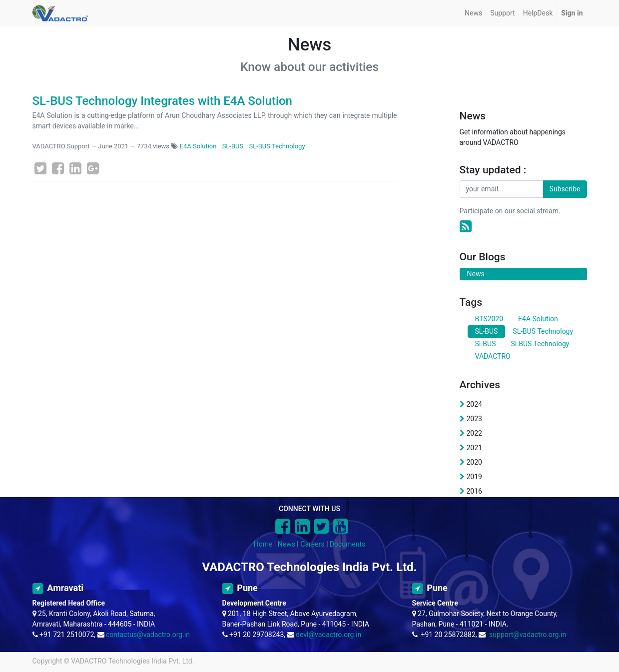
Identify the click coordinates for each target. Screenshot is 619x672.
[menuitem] (473, 13)
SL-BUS (233, 146)
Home (263, 544)
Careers (312, 544)
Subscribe (565, 189)
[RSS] (466, 227)
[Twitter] (40, 168)
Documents (347, 544)
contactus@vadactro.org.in (148, 635)
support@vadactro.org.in (528, 635)
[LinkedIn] (75, 168)
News (287, 544)
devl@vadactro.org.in (328, 635)
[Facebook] (58, 168)
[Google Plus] (93, 168)
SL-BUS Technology (277, 146)
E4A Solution (198, 146)
